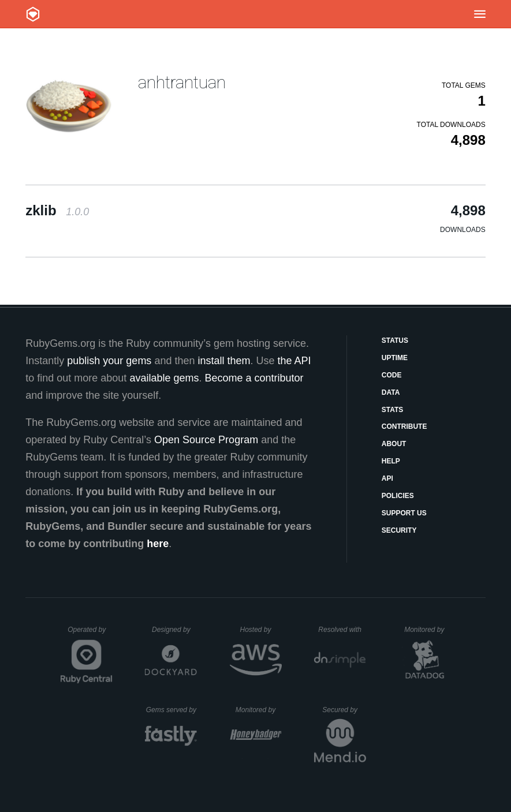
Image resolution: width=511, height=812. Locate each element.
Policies (398, 496)
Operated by (90, 634)
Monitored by (427, 630)
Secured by (344, 710)
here (158, 544)
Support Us (404, 513)
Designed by (174, 630)
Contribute (404, 426)
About (394, 444)
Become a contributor (254, 378)
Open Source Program (206, 440)
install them (224, 361)
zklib (57, 210)
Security (399, 530)
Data (391, 392)
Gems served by (172, 710)
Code (392, 375)
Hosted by (260, 630)
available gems (164, 378)
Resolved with (342, 630)
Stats (393, 410)
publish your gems (109, 361)
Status (395, 340)
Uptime (395, 358)
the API (294, 361)
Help (391, 461)
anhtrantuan (182, 82)
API (387, 478)
